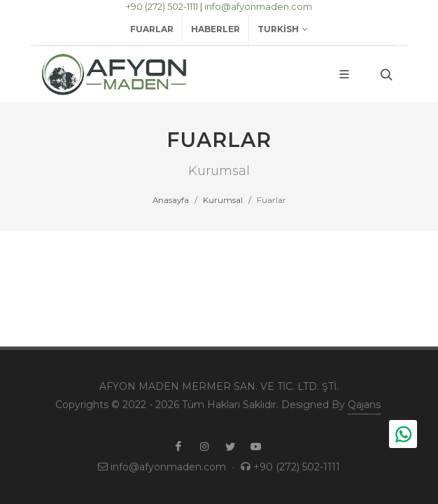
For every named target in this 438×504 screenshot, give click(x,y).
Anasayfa (171, 200)
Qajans (364, 405)
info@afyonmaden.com (258, 6)
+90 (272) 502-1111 (162, 6)
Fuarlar (152, 29)
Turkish (283, 29)
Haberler (216, 29)
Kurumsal (223, 200)
